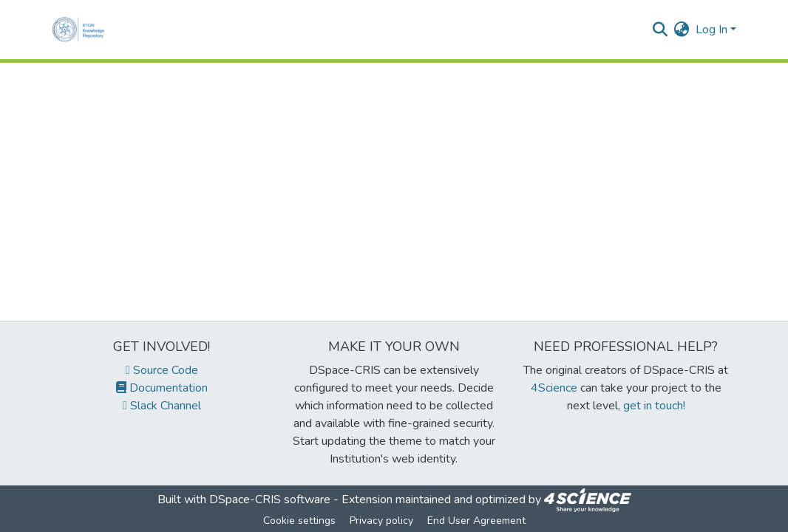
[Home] (81, 30)
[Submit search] (660, 30)
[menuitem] (682, 30)
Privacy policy (381, 521)
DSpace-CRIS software (270, 499)
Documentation (162, 388)
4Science (554, 388)
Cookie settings (299, 521)
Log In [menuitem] (711, 30)
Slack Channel (162, 406)
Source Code (162, 370)
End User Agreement (476, 521)
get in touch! (654, 406)
